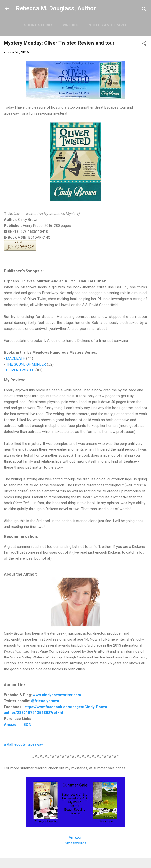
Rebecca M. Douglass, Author (56, 8)
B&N (27, 725)
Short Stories (39, 25)
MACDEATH (16, 358)
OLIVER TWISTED (21, 370)
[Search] (144, 10)
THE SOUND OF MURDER (26, 364)
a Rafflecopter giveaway (23, 744)
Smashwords (76, 843)
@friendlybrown (45, 701)
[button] (144, 44)
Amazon (11, 725)
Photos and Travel (107, 25)
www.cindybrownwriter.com (57, 695)
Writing (71, 25)
